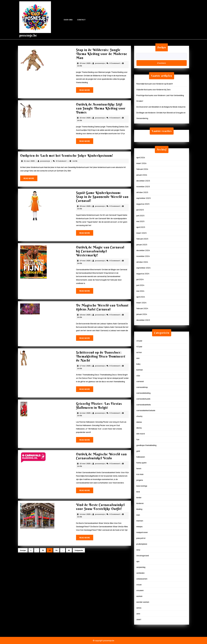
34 (56, 550)
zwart (139, 619)
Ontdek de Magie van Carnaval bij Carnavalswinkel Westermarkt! (100, 251)
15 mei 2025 (85, 464)
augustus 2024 (143, 274)
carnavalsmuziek (143, 399)
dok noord (141, 434)
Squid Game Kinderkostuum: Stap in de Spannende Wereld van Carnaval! (102, 197)
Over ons (68, 20)
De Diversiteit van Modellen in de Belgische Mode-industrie (161, 107)
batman (140, 370)
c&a (138, 376)
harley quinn (141, 463)
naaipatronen (142, 532)
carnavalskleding (143, 393)
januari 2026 (142, 175)
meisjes (139, 526)
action (139, 352)
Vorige (23, 550)
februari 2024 (142, 308)
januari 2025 (142, 244)
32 (43, 550)
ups (138, 561)
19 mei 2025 (85, 261)
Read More (86, 91)
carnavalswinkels (144, 405)
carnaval (140, 381)
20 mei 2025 (85, 206)
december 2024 (143, 250)
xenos (139, 608)
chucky (139, 416)
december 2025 (143, 181)
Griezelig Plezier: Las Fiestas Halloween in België (99, 406)
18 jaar (139, 341)
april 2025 (141, 227)
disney (139, 428)
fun (138, 439)
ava (138, 358)
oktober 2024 (142, 262)
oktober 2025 (142, 192)
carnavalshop (142, 387)
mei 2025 (140, 221)
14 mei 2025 (85, 514)
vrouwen (140, 590)
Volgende (79, 550)
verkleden (140, 573)
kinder (139, 497)
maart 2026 (141, 163)
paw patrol (141, 538)
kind (138, 492)
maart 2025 (141, 233)
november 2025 (143, 186)
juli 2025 (140, 210)
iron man (140, 474)
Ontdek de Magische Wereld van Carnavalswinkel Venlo (101, 456)
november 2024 (143, 256)
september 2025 (144, 198)
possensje (100, 63)
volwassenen (142, 579)
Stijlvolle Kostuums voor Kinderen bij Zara (153, 89)
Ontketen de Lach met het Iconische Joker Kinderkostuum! (67, 156)
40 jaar (139, 346)
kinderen (140, 503)
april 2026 (141, 157)
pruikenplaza (142, 544)
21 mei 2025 (29, 161)
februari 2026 (142, 169)
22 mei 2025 (85, 118)
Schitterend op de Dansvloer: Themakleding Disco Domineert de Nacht (101, 356)
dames (139, 422)
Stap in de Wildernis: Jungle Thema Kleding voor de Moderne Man (102, 54)
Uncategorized (143, 555)
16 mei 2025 (85, 413)
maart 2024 (141, 303)
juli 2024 (140, 279)
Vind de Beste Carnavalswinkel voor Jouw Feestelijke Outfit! (100, 507)
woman (139, 596)
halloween (141, 457)
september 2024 (144, 268)
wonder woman (143, 602)
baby (138, 364)
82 (69, 550)
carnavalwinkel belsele (146, 410)
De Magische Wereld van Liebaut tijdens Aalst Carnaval (102, 307)
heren (139, 468)
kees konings (142, 486)
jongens (140, 480)
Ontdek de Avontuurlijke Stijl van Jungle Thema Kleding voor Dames (101, 108)
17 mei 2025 (85, 366)
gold (138, 451)
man (138, 515)
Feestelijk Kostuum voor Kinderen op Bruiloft (155, 84)
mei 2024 (140, 291)
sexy (138, 550)
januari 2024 (142, 314)
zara (138, 614)
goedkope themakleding (146, 445)
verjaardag (141, 567)
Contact (81, 20)
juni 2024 (140, 285)
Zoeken (162, 47)
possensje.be (28, 35)
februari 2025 (142, 239)
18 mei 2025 (85, 315)
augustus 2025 (143, 204)
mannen (140, 521)
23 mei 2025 (85, 63)
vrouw (139, 584)
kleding (139, 509)
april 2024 (141, 297)
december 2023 (143, 320)
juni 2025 (140, 215)
